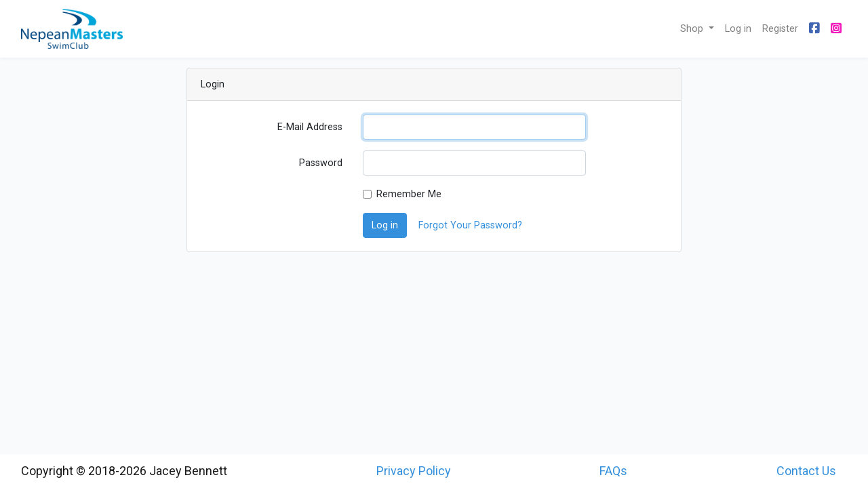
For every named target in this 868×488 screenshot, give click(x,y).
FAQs (613, 471)
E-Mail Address (310, 127)
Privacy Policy (414, 471)
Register (780, 29)
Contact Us (806, 471)
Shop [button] (693, 29)
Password (321, 163)
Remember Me (409, 194)
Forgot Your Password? (470, 225)
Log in (738, 29)
